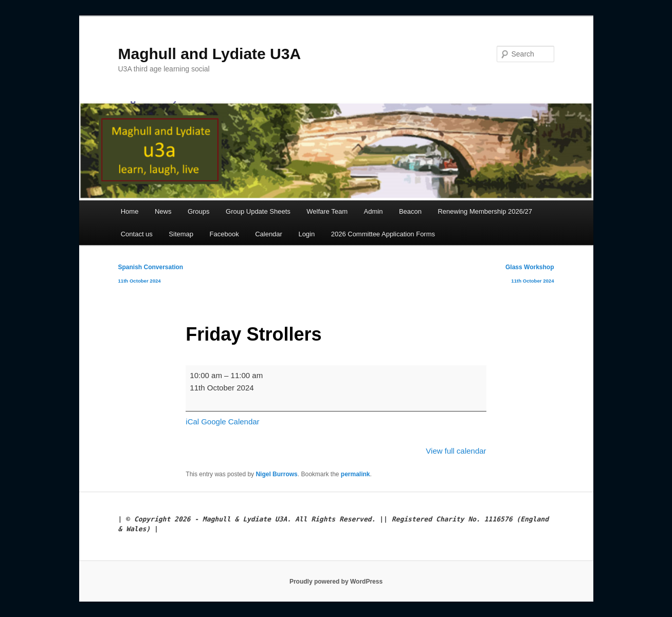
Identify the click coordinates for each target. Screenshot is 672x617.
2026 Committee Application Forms (383, 234)
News (163, 211)
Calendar (269, 234)
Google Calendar (230, 422)
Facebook (224, 234)
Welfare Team (327, 211)
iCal (192, 422)
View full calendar (456, 451)
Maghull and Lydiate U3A (210, 54)
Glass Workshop (530, 276)
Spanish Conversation (151, 276)
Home (130, 211)
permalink (356, 474)
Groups (199, 211)
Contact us (137, 234)
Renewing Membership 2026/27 (485, 211)
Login (306, 234)
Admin (374, 211)
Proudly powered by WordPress (336, 582)
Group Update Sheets (258, 211)
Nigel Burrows (276, 474)
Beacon (410, 211)
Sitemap (181, 234)
